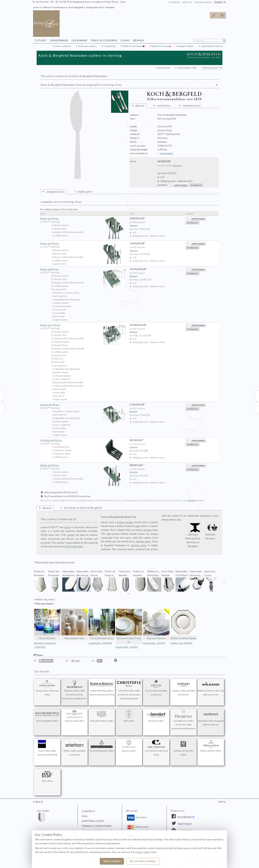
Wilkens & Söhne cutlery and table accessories (211, 688)
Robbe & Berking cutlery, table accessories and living (102, 688)
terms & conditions (97, 826)
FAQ (85, 816)
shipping (177, 165)
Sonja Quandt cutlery (74, 716)
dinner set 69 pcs (83, 269)
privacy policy (143, 852)
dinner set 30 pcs (83, 244)
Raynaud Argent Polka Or (129, 626)
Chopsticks (110, 46)
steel (137, 526)
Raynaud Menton (156, 624)
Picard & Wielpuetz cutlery (102, 746)
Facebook (184, 817)
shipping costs (93, 821)
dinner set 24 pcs (83, 219)
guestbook (174, 2)
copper (70, 535)
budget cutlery (186, 46)
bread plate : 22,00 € (154, 643)
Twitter (183, 824)
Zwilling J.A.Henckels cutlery (183, 748)
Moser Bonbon (47, 624)
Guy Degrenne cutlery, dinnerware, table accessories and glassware (183, 720)
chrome (147, 530)
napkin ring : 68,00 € (181, 643)
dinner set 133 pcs (83, 325)
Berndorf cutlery (156, 716)
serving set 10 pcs (83, 405)
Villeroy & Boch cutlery (211, 746)
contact (88, 811)
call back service (203, 2)
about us (187, 2)
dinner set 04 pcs (83, 465)
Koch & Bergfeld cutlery (47, 716)
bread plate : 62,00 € (127, 647)
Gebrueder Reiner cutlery (102, 716)
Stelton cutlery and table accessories (74, 748)
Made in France (160, 46)
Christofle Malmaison (102, 624)
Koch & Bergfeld (76, 7)
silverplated (166, 153)
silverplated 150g (187, 68)
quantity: (162, 185)
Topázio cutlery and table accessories (183, 688)
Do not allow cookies (143, 861)
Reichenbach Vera (74, 624)
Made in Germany (133, 46)
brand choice (59, 7)
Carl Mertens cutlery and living (156, 748)
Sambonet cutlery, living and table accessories (211, 718)
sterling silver (143, 541)
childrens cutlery (87, 46)
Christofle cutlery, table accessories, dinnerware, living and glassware (129, 690)
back (39, 802)
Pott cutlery (129, 716)
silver (67, 527)
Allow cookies (112, 861)
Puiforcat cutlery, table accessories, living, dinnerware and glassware (74, 690)
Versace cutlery (129, 746)
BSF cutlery (47, 776)
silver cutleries (63, 46)
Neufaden (110, 7)
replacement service (212, 46)
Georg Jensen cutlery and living (47, 688)
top (221, 802)
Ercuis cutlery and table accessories (156, 688)
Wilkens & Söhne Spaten (183, 624)
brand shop (164, 68)
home (36, 7)
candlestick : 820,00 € (100, 643)
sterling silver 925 (94, 7)
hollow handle (125, 522)
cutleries (46, 7)
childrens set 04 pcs (83, 440)
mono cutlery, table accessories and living (47, 748)
